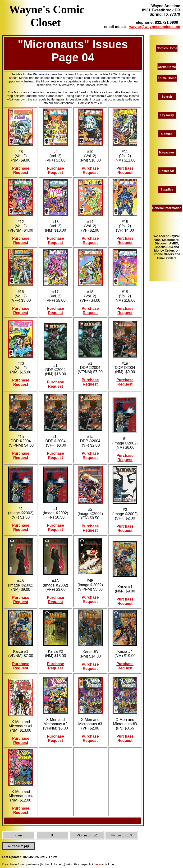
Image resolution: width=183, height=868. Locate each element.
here (97, 864)
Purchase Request (21, 170)
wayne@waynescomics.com (155, 27)
